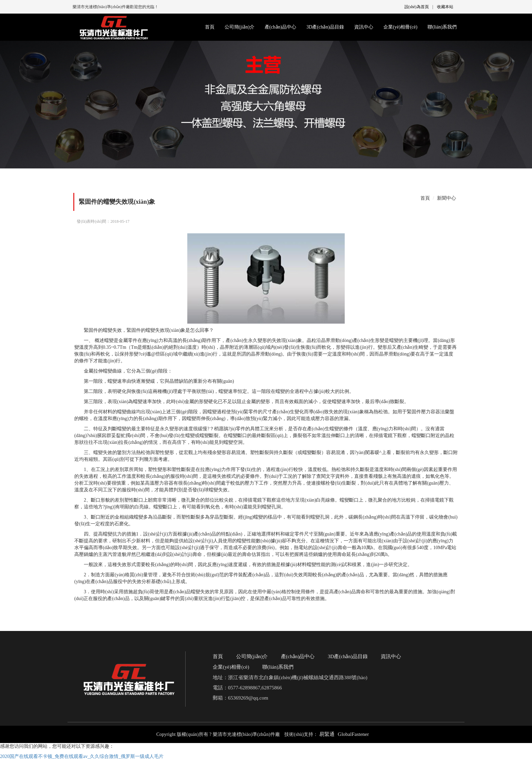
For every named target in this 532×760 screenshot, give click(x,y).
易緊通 (327, 734)
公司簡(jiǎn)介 (240, 27)
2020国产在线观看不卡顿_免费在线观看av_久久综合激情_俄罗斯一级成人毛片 (82, 756)
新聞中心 (446, 198)
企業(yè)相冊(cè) (400, 27)
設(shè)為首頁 (417, 7)
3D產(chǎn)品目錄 (325, 27)
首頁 (210, 27)
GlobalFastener (354, 734)
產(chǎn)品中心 (281, 27)
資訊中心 (364, 27)
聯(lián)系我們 (442, 27)
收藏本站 (445, 7)
